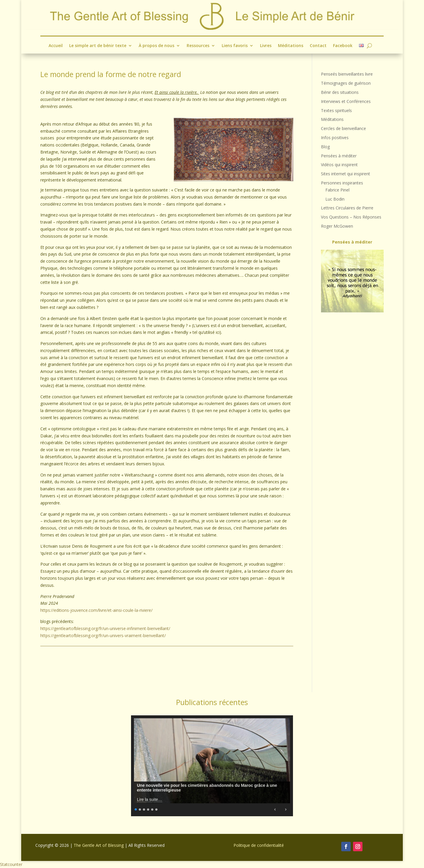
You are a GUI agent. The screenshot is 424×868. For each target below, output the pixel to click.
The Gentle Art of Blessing (99, 845)
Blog (325, 147)
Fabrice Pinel (337, 190)
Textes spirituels (336, 110)
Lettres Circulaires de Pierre (347, 208)
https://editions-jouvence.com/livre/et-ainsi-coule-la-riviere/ (96, 610)
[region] (352, 281)
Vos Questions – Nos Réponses (351, 217)
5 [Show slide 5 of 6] (153, 809)
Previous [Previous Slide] (275, 809)
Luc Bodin (335, 199)
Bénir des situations (340, 92)
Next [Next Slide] (286, 809)
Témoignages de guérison (346, 83)
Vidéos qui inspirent (339, 165)
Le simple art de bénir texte (98, 46)
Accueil (56, 46)
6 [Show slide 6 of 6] (157, 809)
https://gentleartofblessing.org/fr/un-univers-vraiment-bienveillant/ (103, 635)
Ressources (198, 46)
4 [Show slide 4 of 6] (148, 809)
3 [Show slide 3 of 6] (144, 809)
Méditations (291, 46)
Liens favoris (235, 46)
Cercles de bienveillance (343, 128)
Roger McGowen (337, 226)
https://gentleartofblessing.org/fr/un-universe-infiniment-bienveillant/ (105, 628)
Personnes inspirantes (342, 183)
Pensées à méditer (339, 156)
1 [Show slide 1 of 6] (136, 809)
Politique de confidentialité (259, 845)
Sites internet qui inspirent (346, 174)
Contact (318, 46)
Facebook (343, 46)
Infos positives (335, 138)
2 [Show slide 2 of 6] (140, 809)
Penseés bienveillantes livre (347, 74)
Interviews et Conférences (346, 101)
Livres (266, 46)
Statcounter (11, 864)
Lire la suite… (150, 799)
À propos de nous (156, 46)
